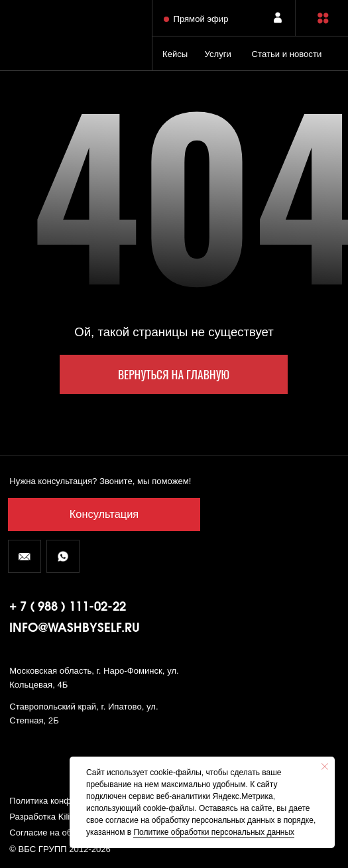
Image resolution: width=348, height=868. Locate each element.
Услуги (218, 54)
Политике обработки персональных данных (214, 832)
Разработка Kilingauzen (56, 817)
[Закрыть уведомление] (325, 767)
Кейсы (175, 54)
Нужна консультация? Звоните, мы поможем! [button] (100, 481)
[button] (323, 18)
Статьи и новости (287, 54)
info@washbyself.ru (75, 628)
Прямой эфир (201, 19)
